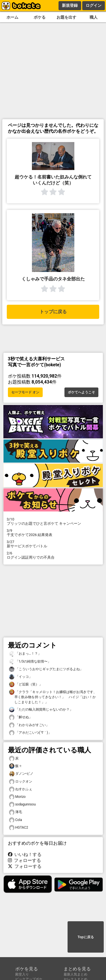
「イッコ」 (21, 677)
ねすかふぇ (21, 789)
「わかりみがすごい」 (29, 725)
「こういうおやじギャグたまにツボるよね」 (46, 669)
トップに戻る (53, 312)
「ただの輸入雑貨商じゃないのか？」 (41, 710)
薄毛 (16, 812)
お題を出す (66, 17)
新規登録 (70, 5)
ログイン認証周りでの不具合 (53, 555)
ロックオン (21, 782)
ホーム (12, 17)
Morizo (17, 797)
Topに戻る (86, 937)
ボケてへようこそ (81, 392)
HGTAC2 (19, 828)
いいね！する (25, 854)
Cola (16, 820)
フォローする (25, 860)
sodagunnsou (22, 804)
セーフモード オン (25, 392)
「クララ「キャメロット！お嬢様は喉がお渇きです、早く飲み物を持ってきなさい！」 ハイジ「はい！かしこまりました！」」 (53, 697)
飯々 (16, 766)
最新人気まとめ (75, 974)
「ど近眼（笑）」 (26, 684)
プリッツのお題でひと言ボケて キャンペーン (53, 521)
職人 (94, 17)
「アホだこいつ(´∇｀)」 (30, 733)
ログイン (94, 5)
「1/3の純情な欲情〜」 (30, 662)
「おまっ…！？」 (25, 654)
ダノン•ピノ (21, 774)
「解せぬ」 (21, 717)
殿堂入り (22, 974)
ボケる (40, 17)
